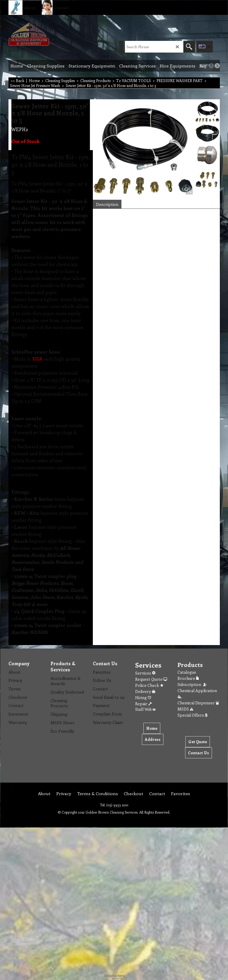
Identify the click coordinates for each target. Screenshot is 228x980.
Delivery (145, 691)
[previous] (211, 66)
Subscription (192, 684)
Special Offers (193, 715)
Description (107, 204)
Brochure (188, 678)
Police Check (149, 685)
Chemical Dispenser (198, 703)
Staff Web (145, 709)
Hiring (143, 697)
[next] (217, 66)
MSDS (185, 709)
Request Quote (151, 679)
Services (145, 673)
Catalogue (187, 672)
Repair (143, 704)
